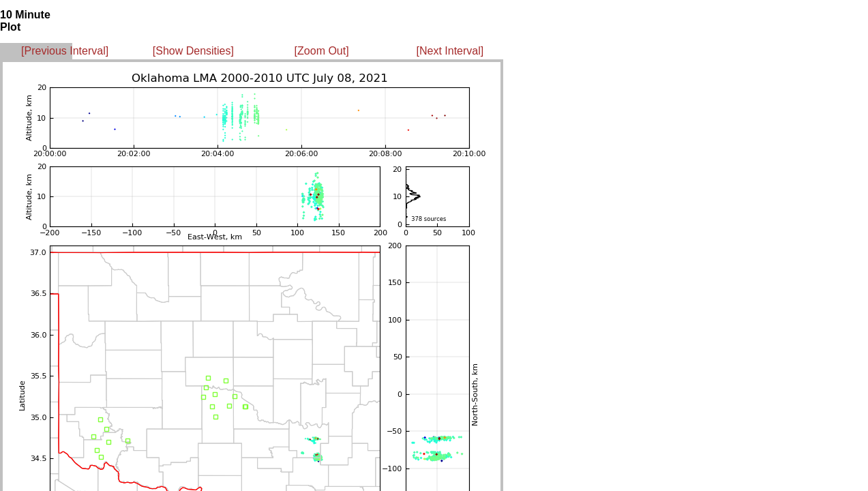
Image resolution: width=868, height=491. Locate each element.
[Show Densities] (193, 51)
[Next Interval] (450, 51)
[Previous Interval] (65, 51)
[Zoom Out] (322, 51)
